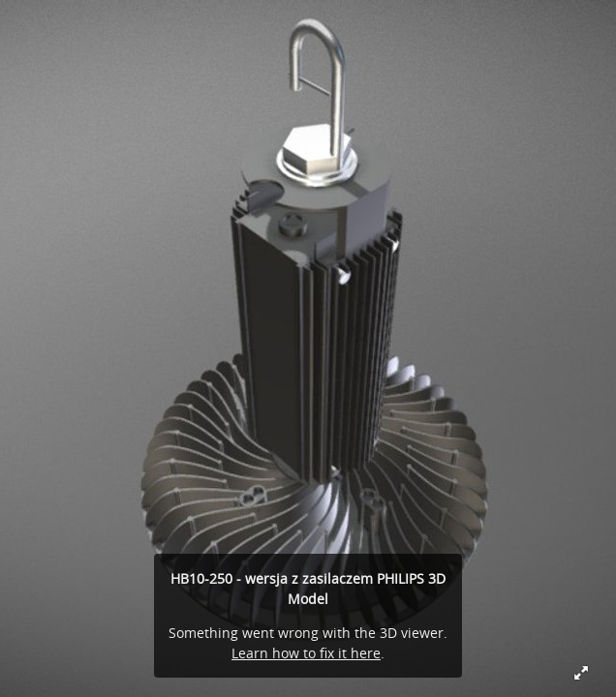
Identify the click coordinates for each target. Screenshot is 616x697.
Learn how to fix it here (306, 653)
